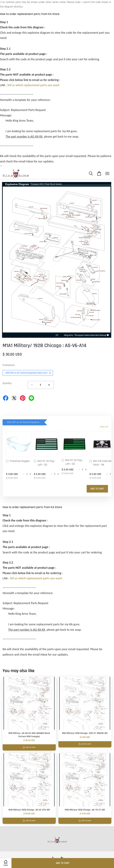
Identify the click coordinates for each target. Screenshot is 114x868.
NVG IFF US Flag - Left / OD (45, 463)
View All (104, 427)
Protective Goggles (18, 461)
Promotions (9, 365)
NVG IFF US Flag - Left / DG (73, 462)
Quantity (7, 383)
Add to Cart (97, 489)
